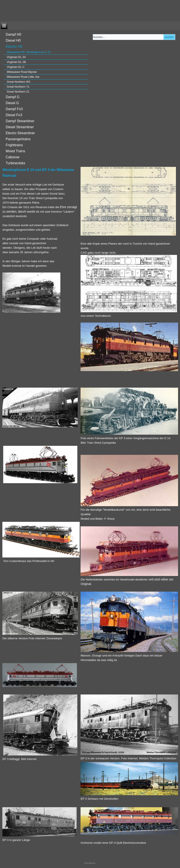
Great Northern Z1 (18, 92)
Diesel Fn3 (14, 115)
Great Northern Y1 (18, 87)
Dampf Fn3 (14, 109)
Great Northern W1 (19, 82)
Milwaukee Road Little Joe (23, 77)
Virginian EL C (16, 67)
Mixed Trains (16, 151)
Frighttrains (14, 145)
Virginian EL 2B (16, 62)
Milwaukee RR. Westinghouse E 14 (29, 52)
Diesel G (12, 103)
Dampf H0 (14, 34)
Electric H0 (14, 46)
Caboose (13, 157)
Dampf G (13, 97)
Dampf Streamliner (20, 121)
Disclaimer (90, 863)
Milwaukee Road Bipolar (22, 72)
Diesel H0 (13, 40)
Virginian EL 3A (16, 57)
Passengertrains (18, 139)
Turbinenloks (16, 163)
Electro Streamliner (20, 133)
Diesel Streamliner (20, 127)
